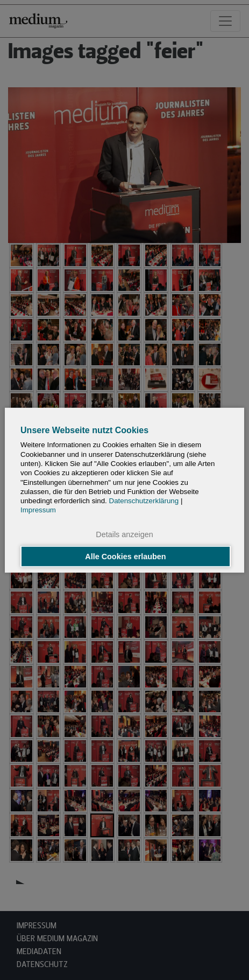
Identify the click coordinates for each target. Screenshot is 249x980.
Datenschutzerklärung (144, 501)
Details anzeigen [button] (124, 534)
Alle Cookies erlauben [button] (125, 557)
